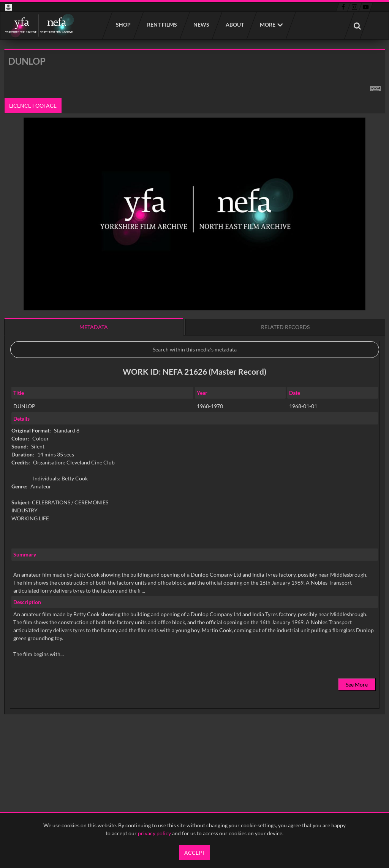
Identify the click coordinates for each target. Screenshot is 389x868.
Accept (195, 853)
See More (357, 684)
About (234, 25)
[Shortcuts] (375, 87)
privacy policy (154, 833)
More (268, 25)
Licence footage (33, 106)
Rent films (162, 25)
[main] (195, 401)
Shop (123, 25)
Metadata (94, 327)
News (201, 25)
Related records (285, 327)
